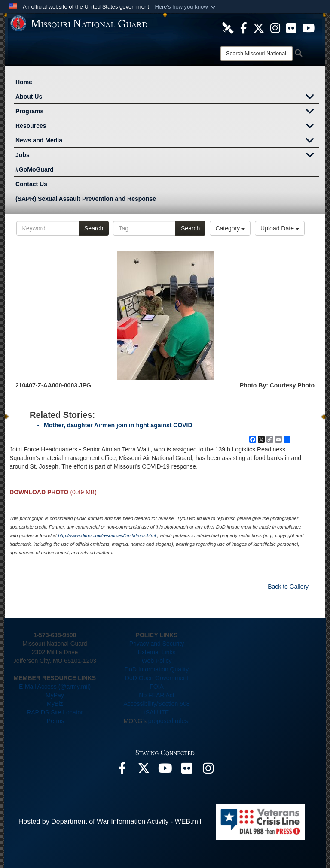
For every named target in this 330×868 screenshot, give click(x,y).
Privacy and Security (157, 644)
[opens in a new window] (228, 27)
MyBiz (55, 704)
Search (94, 228)
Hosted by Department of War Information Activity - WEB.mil (110, 821)
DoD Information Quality (157, 669)
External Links (157, 652)
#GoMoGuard (35, 169)
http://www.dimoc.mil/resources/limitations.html (107, 535)
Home (24, 82)
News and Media (167, 141)
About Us (167, 97)
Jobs (167, 156)
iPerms (55, 721)
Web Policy (157, 661)
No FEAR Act (156, 695)
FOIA (157, 687)
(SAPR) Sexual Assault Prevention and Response (86, 199)
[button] (186, 7)
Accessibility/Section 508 (156, 704)
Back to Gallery (288, 587)
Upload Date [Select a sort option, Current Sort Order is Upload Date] (280, 228)
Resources (167, 127)
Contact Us (31, 184)
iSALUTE (157, 712)
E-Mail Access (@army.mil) (55, 687)
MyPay (55, 695)
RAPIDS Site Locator (55, 712)
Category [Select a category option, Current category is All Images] (230, 228)
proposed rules (168, 721)
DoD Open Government (157, 678)
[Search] (257, 54)
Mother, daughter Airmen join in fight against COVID (118, 425)
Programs (167, 112)
